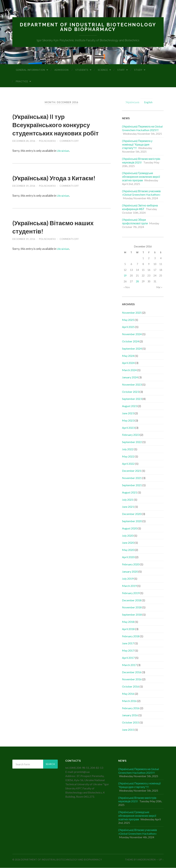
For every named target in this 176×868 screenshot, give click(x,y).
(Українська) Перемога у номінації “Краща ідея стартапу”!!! (137, 145)
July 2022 (128, 449)
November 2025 (132, 313)
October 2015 (131, 723)
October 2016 (131, 687)
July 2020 (128, 536)
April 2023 (128, 428)
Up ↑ (161, 860)
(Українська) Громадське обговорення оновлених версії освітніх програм (141, 177)
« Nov (127, 287)
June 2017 (128, 644)
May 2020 (128, 550)
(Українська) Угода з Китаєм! (60, 186)
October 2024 (131, 341)
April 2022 (128, 464)
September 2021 (132, 485)
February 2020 (131, 564)
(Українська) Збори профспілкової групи (135, 222)
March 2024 (129, 370)
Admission (62, 70)
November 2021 (132, 478)
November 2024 (132, 334)
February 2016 (131, 708)
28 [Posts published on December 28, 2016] (137, 282)
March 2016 (129, 701)
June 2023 (128, 413)
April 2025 (128, 327)
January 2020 (130, 572)
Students (82, 70)
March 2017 (129, 665)
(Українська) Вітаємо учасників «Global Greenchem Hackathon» (141, 193)
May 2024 (128, 356)
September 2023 (132, 399)
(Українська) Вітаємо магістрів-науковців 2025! (141, 161)
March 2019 (129, 586)
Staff (121, 70)
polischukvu (47, 149)
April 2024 (128, 363)
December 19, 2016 (24, 194)
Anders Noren (147, 860)
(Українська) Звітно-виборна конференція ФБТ (140, 207)
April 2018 (128, 629)
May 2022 (128, 457)
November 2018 (132, 608)
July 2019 (128, 579)
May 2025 (128, 320)
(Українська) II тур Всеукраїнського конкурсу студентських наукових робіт (57, 129)
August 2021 (130, 492)
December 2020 (132, 514)
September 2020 (132, 521)
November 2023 (132, 385)
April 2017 (128, 658)
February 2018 (131, 636)
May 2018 (128, 622)
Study (138, 70)
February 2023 (131, 435)
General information (30, 70)
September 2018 (132, 615)
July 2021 (128, 500)
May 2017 (128, 651)
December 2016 (132, 672)
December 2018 (132, 600)
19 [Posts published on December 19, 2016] (125, 276)
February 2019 (131, 593)
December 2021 (132, 471)
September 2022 (132, 442)
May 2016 (128, 694)
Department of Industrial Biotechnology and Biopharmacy (88, 27)
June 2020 (128, 543)
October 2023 (131, 392)
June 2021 (128, 507)
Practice (22, 82)
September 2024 (132, 349)
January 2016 (130, 715)
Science (103, 70)
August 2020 (130, 528)
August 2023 (130, 406)
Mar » (159, 287)
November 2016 (132, 680)
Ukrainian (63, 159)
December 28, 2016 (24, 149)
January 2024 (130, 377)
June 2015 (128, 730)
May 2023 (128, 421)
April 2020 (128, 557)
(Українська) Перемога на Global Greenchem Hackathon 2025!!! (142, 129)
